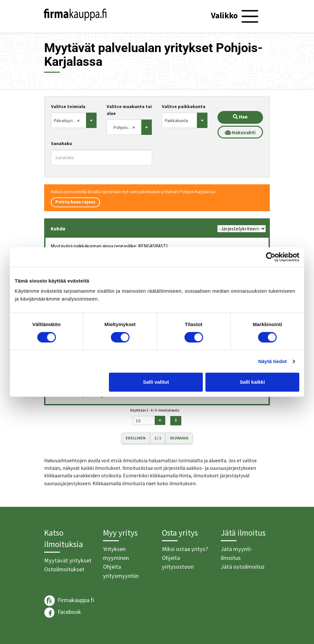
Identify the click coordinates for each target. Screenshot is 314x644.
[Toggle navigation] (236, 16)
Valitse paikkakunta (184, 106)
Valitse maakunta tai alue (129, 110)
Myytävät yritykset (68, 560)
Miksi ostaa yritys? (185, 549)
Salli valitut (156, 382)
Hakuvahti (240, 132)
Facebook (63, 613)
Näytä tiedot (273, 361)
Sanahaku (61, 143)
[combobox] (74, 120)
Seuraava (179, 438)
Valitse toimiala (68, 106)
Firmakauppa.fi (69, 601)
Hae (240, 117)
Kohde (58, 229)
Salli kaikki (252, 382)
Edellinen (136, 438)
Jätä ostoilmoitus (243, 567)
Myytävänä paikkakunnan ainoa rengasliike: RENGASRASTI (109, 246)
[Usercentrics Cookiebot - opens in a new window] (271, 257)
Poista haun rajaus (75, 202)
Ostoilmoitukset (64, 569)
